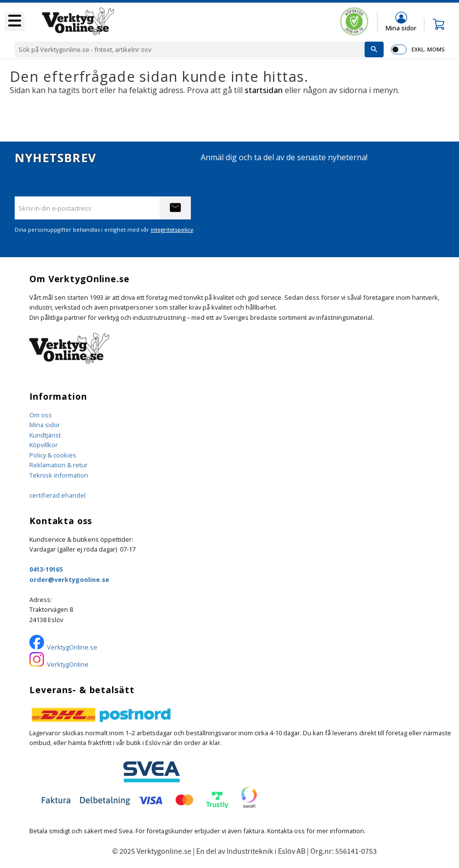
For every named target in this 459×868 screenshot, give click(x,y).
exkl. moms (428, 49)
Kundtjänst (45, 435)
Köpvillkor (44, 445)
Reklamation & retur (58, 465)
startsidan (264, 90)
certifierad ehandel (57, 495)
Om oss (41, 415)
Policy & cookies (53, 455)
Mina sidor (45, 425)
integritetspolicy (172, 229)
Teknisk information (59, 475)
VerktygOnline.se (72, 647)
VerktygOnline (68, 664)
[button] (15, 22)
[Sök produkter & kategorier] (190, 49)
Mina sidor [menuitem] (401, 28)
